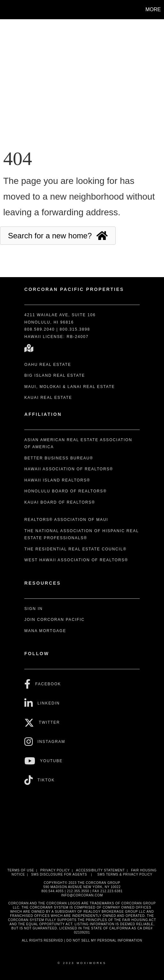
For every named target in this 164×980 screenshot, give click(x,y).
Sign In (33, 609)
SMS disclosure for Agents (59, 874)
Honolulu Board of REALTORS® (66, 491)
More (153, 9)
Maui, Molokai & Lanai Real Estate (70, 387)
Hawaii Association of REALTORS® (69, 469)
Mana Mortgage (45, 631)
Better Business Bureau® (59, 458)
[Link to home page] (6, 10)
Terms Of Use (21, 870)
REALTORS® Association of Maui (66, 520)
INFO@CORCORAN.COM (82, 895)
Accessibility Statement (100, 870)
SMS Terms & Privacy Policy (125, 874)
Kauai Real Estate (48, 398)
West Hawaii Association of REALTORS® (76, 560)
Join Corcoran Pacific (54, 620)
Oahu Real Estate (48, 365)
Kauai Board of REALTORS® (60, 502)
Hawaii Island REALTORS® (57, 480)
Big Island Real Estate (55, 375)
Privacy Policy (55, 870)
